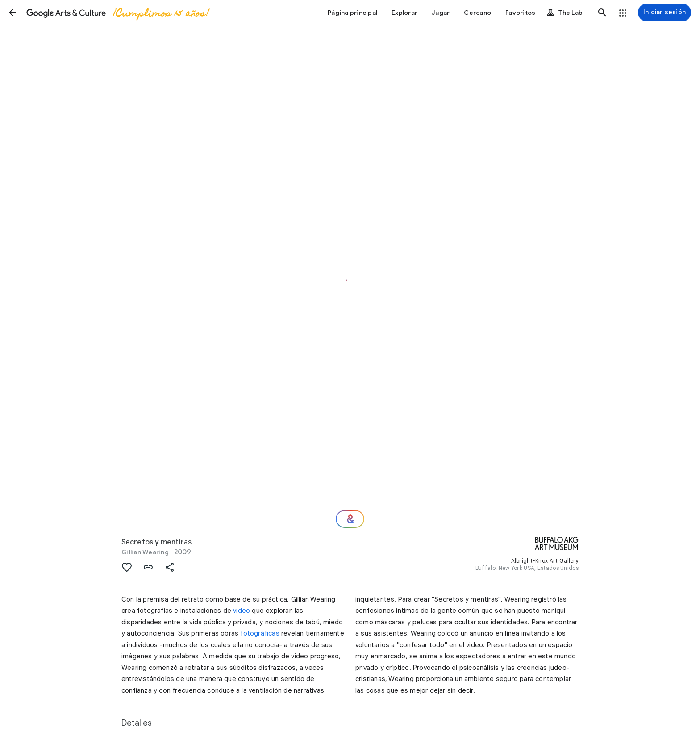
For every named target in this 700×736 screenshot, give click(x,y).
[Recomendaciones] (350, 519)
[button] (12, 13)
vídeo (242, 611)
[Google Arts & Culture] (117, 13)
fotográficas (260, 633)
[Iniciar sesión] (665, 13)
